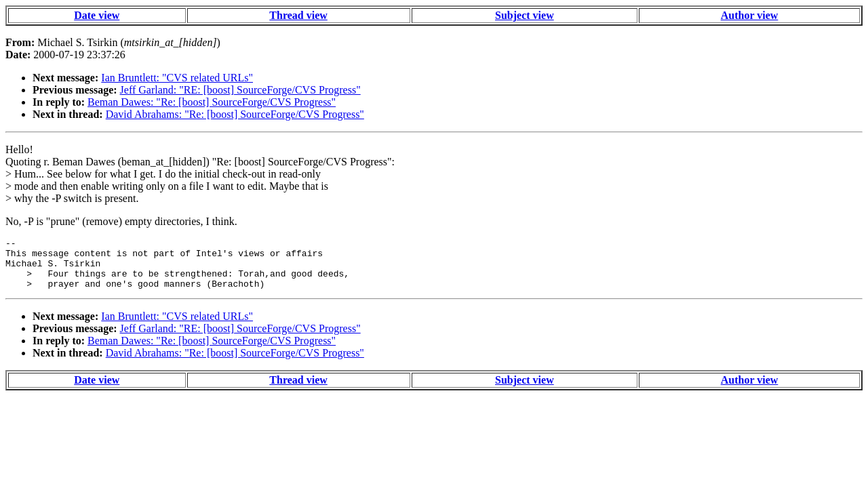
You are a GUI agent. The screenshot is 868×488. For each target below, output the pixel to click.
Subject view (525, 15)
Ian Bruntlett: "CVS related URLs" (177, 78)
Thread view (298, 15)
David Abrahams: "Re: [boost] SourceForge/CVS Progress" (235, 114)
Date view (97, 15)
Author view (750, 15)
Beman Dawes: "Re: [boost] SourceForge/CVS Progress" (212, 102)
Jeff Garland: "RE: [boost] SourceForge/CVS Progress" (240, 90)
